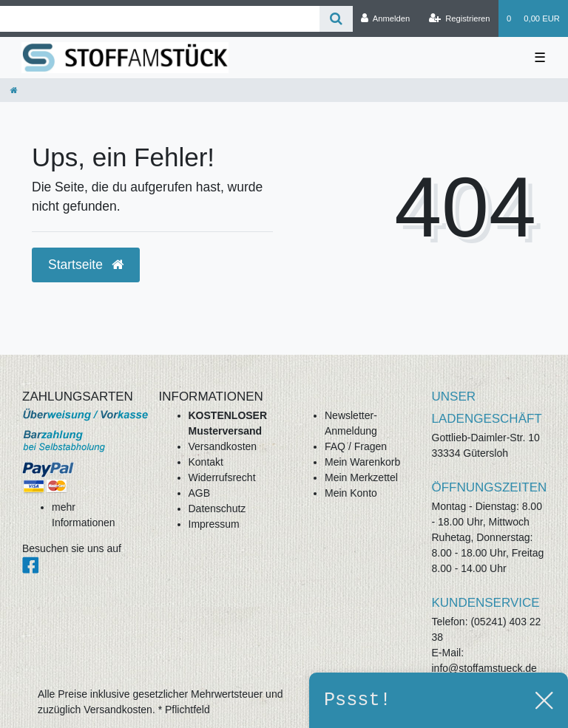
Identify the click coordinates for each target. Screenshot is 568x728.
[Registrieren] (459, 18)
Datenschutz (217, 508)
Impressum (214, 524)
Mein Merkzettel (361, 477)
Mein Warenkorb (362, 462)
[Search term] (160, 19)
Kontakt (206, 462)
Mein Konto (351, 493)
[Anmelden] (386, 18)
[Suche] (336, 19)
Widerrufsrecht (222, 477)
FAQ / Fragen (356, 446)
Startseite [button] (86, 265)
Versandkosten (223, 446)
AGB (200, 493)
